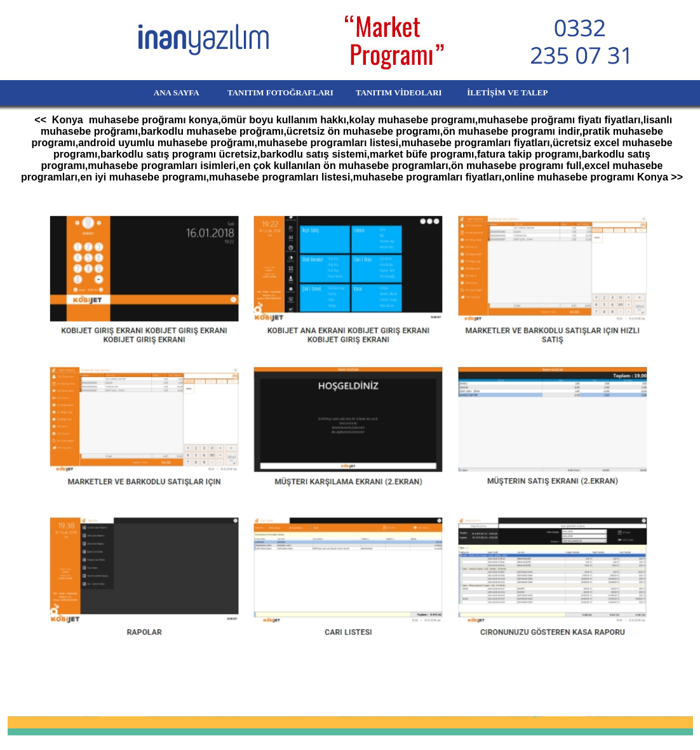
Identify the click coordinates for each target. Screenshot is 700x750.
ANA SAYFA (155, 92)
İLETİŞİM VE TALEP (526, 92)
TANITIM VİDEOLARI (400, 92)
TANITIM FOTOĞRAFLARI (273, 92)
